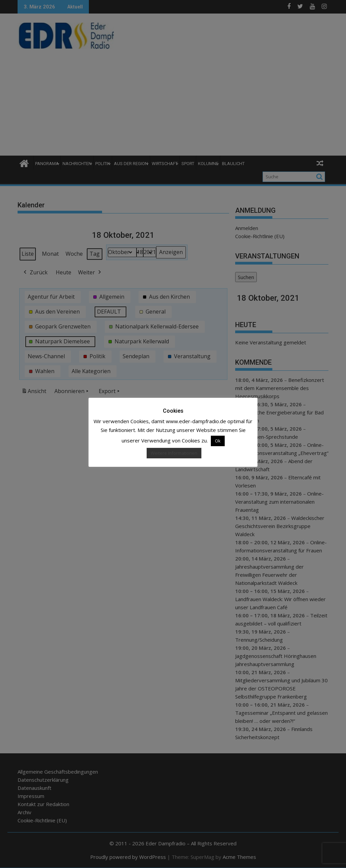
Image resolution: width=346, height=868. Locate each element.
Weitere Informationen (174, 453)
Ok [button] (218, 441)
